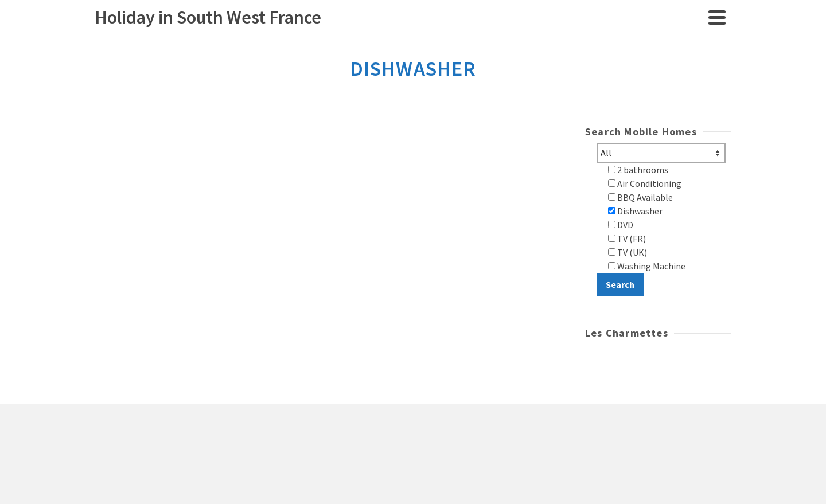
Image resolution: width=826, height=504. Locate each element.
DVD (621, 225)
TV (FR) (627, 239)
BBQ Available (640, 197)
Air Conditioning (645, 183)
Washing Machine (647, 266)
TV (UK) (628, 252)
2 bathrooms (638, 170)
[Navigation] (717, 17)
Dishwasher (635, 211)
